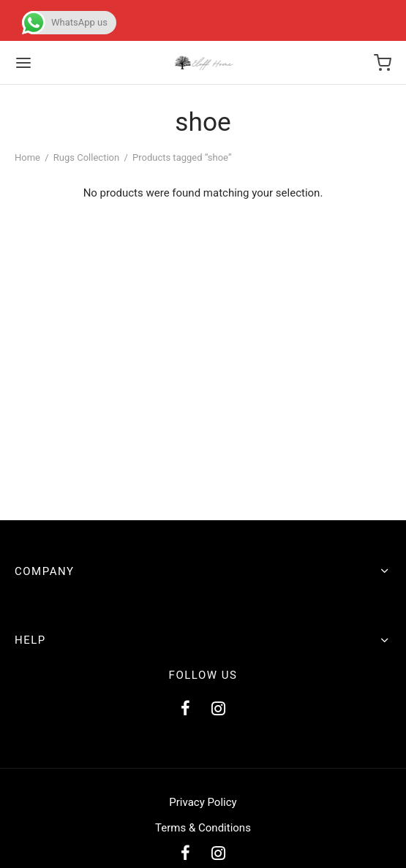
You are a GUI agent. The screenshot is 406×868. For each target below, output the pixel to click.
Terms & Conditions (203, 828)
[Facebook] (185, 710)
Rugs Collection (86, 157)
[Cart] (383, 63)
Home (27, 157)
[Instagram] (219, 710)
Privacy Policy (203, 802)
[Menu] (23, 63)
